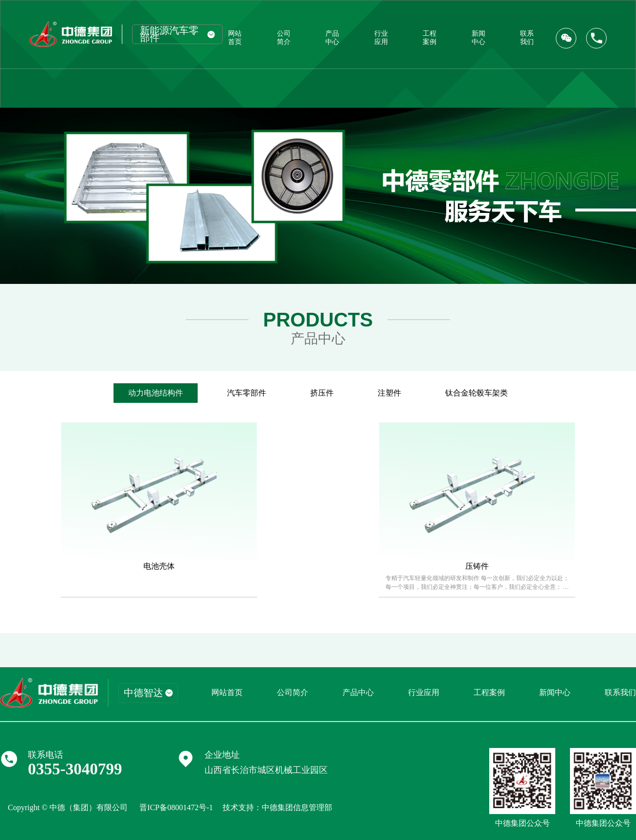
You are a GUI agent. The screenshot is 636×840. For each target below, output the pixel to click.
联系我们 (527, 37)
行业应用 (381, 37)
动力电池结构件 (156, 393)
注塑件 (389, 393)
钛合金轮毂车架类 (477, 393)
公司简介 (284, 37)
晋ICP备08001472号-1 (176, 807)
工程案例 (430, 37)
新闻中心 (478, 37)
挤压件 (322, 393)
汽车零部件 (247, 393)
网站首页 (235, 37)
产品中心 (332, 37)
